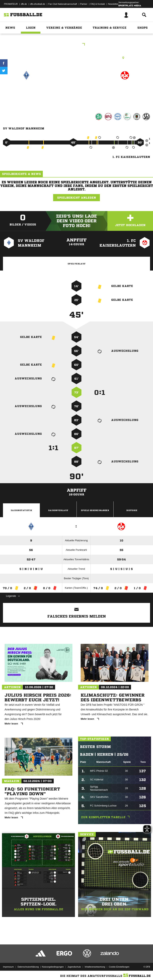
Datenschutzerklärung (28, 967)
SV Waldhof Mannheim (26, 92)
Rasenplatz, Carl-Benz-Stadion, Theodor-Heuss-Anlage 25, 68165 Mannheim (77, 58)
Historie (132, 510)
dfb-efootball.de (38, 4)
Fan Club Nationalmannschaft (63, 4)
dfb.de (24, 4)
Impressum (8, 967)
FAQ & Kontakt (98, 4)
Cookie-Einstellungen (119, 967)
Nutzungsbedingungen (53, 967)
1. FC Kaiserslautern (125, 92)
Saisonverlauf (58, 510)
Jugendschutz (74, 967)
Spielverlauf (76, 264)
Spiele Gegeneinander (95, 510)
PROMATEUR (11, 4)
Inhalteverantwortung (95, 967)
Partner (84, 4)
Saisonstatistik (21, 510)
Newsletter (113, 4)
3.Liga (76, 45)
